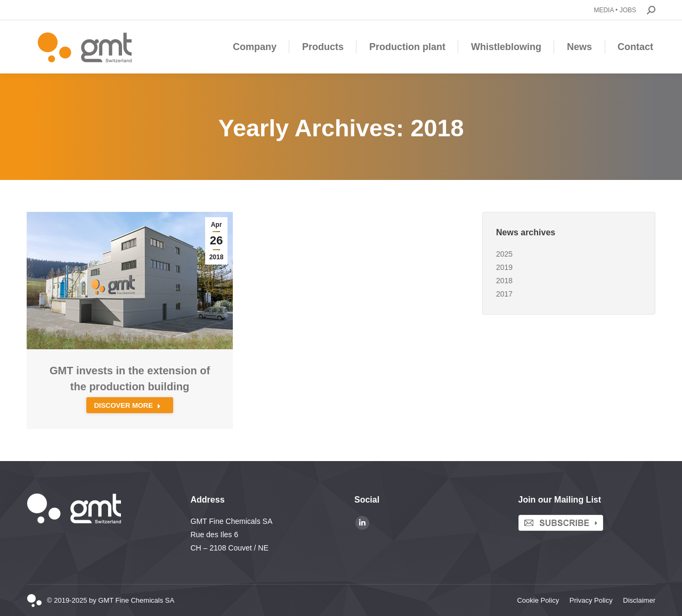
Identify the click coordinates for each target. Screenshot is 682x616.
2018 (504, 281)
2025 (504, 254)
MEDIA (603, 10)
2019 (504, 267)
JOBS (628, 10)
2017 (504, 294)
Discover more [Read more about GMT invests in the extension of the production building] (127, 405)
